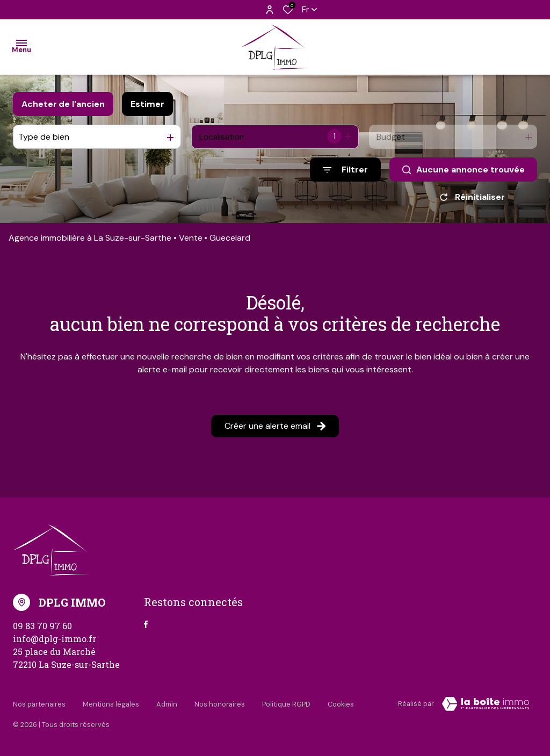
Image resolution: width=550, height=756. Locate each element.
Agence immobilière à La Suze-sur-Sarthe (90, 242)
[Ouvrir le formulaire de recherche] (345, 170)
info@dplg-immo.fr (55, 642)
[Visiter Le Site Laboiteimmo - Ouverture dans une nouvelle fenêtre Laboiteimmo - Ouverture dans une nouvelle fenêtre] (486, 708)
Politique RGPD (286, 706)
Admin (167, 706)
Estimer (147, 104)
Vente (191, 242)
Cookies (341, 706)
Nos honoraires (220, 706)
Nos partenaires (39, 706)
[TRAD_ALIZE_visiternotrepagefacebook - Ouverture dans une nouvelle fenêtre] (146, 628)
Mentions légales (111, 706)
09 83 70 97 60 (42, 629)
